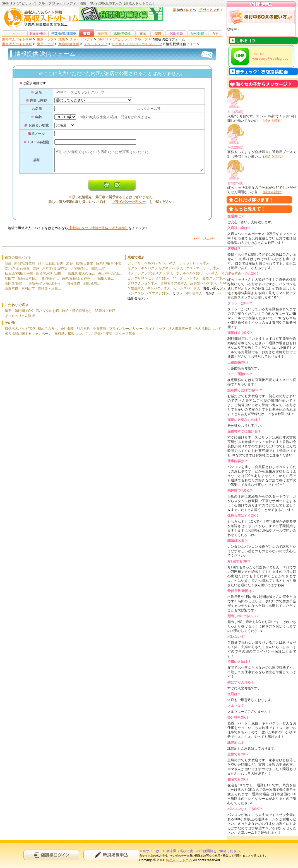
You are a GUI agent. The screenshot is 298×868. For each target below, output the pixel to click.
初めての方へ (48, 333)
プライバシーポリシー (129, 206)
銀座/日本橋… (28, 283)
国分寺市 (73, 288)
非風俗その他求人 (174, 287)
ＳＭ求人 (226, 287)
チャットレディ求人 (194, 267)
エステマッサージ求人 (203, 272)
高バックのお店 (47, 315)
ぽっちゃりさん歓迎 (20, 320)
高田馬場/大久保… (81, 278)
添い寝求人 (194, 297)
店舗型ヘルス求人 (203, 287)
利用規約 (83, 333)
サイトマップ (209, 10)
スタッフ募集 (125, 338)
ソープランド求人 (186, 282)
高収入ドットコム (179, 860)
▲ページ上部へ (205, 243)
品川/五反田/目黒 (51, 268)
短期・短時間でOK (19, 315)
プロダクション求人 (143, 287)
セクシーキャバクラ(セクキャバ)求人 (155, 272)
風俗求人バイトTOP (20, 333)
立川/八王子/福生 (17, 273)
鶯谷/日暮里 (84, 268)
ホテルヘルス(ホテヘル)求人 (197, 277)
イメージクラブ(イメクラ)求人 (150, 277)
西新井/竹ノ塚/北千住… (46, 288)
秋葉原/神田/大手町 (19, 278)
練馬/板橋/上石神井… (78, 283)
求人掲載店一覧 (180, 333)
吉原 (36, 273)
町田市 (10, 283)
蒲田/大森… (105, 283)
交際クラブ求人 (214, 282)
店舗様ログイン (51, 855)
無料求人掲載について (71, 338)
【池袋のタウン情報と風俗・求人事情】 (98, 232)
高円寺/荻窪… (15, 288)
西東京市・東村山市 (20, 293)
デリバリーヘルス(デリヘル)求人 (152, 267)
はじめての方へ (184, 10)
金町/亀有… (92, 288)
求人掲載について (208, 333)
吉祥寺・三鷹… (49, 293)
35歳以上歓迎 (105, 315)
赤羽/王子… (50, 283)
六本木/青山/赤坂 (55, 273)
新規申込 (111, 855)
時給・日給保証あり (77, 315)
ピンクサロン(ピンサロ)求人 (149, 282)
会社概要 (67, 333)
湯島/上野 (98, 273)
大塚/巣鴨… (79, 273)
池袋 (8, 268)
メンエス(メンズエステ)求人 (149, 297)
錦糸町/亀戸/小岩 (109, 268)
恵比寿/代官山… (110, 278)
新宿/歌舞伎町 (25, 268)
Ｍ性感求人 (136, 292)
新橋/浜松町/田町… (50, 278)
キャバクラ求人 (159, 292)
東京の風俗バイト (18, 262)
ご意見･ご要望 (102, 338)
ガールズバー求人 (187, 292)
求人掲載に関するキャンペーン (28, 338)
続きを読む (273, 121)
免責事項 (100, 333)
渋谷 (69, 268)
